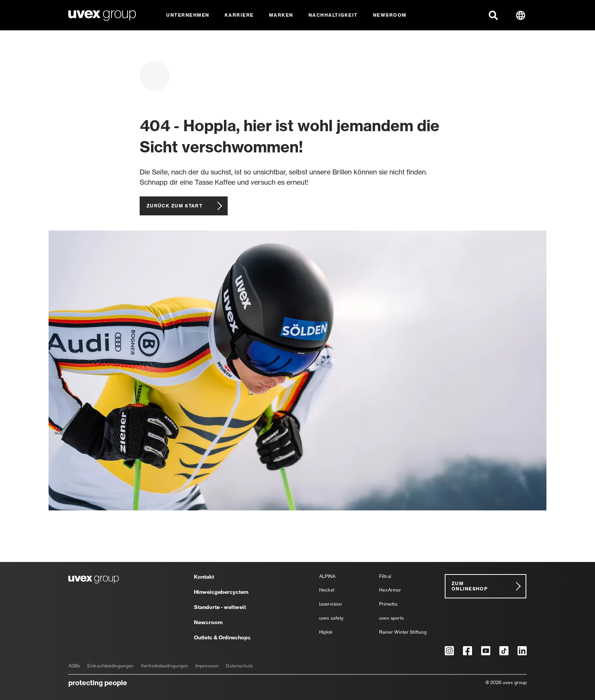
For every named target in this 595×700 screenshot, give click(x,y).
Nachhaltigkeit (333, 15)
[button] (493, 15)
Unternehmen (188, 15)
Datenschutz (239, 666)
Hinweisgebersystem (221, 592)
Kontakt (204, 577)
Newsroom (390, 15)
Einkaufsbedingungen (110, 666)
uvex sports (391, 618)
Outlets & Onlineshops (222, 637)
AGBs (74, 666)
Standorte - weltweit (220, 607)
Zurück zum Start (175, 206)
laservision (331, 604)
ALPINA (327, 577)
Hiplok (326, 632)
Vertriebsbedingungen (164, 666)
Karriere (239, 15)
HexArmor (390, 590)
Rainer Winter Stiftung (403, 632)
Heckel (327, 590)
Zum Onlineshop (470, 586)
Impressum (207, 666)
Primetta (388, 604)
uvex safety (331, 618)
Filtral (385, 577)
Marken (281, 15)
